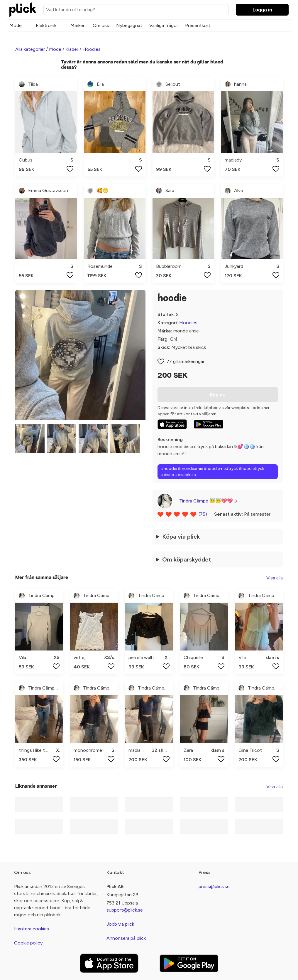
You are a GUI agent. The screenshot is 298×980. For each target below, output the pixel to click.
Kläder (72, 49)
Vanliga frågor (164, 25)
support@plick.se (125, 910)
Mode (16, 25)
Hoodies (92, 49)
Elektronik (46, 25)
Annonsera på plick (126, 938)
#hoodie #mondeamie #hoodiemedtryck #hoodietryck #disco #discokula (213, 472)
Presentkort (198, 25)
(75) (203, 514)
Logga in (262, 10)
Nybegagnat (129, 25)
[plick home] (23, 10)
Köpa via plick (181, 537)
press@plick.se (214, 886)
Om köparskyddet (187, 559)
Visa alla (275, 578)
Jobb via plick (120, 924)
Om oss (101, 25)
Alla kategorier (30, 49)
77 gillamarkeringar (186, 361)
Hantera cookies (32, 929)
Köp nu (218, 395)
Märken (78, 25)
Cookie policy (28, 943)
